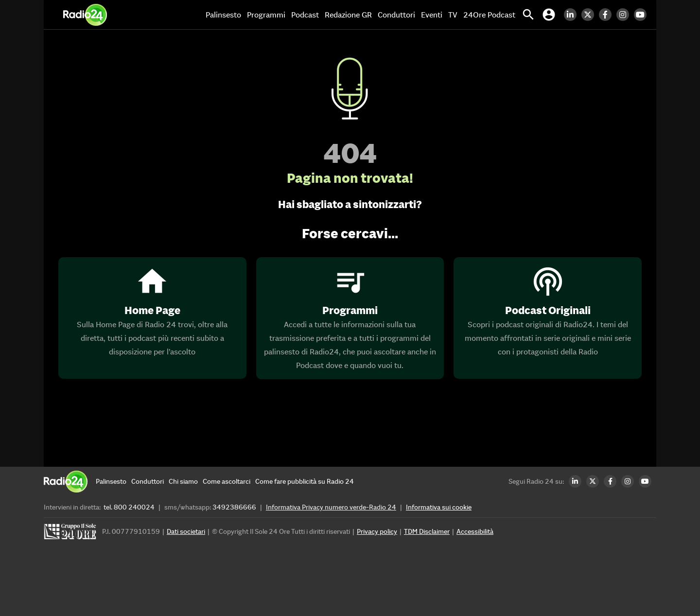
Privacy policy (377, 531)
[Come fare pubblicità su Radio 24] (305, 481)
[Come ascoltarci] (227, 481)
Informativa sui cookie (439, 507)
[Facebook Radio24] (608, 15)
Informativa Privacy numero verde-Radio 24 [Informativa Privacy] (331, 507)
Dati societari (186, 531)
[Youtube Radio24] (643, 15)
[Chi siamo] (183, 481)
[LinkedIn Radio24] (573, 15)
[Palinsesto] (111, 481)
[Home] (85, 15)
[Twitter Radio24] (590, 15)
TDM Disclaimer (427, 531)
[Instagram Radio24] (625, 15)
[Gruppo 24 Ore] (71, 534)
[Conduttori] (148, 481)
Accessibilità (475, 531)
